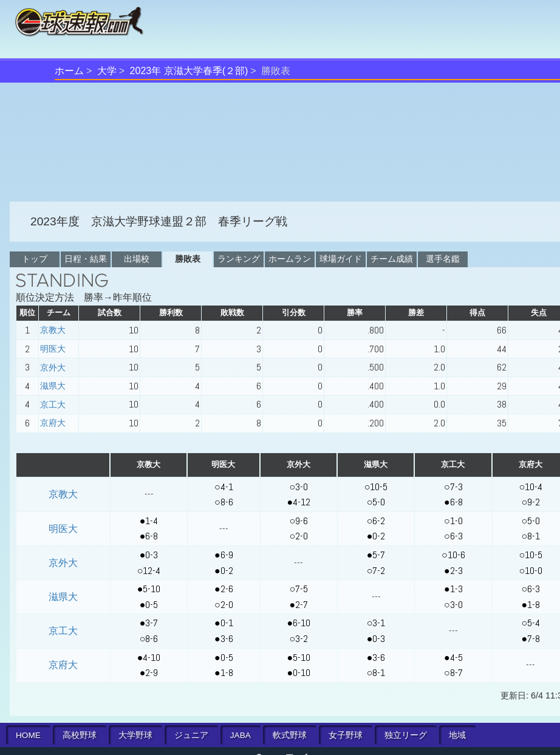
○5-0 (376, 502)
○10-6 (453, 555)
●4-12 (299, 502)
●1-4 (149, 521)
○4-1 (224, 487)
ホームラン (290, 259)
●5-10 (149, 589)
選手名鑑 (443, 259)
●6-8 (453, 502)
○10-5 (376, 487)
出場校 (137, 259)
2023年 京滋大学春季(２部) (189, 71)
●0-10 (299, 673)
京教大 (53, 330)
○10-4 (531, 487)
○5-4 (531, 623)
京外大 (53, 367)
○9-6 (299, 521)
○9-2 (531, 502)
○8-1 (531, 536)
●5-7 (376, 555)
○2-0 (299, 536)
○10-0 (531, 571)
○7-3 (453, 487)
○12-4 (149, 571)
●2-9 (149, 673)
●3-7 (149, 623)
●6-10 (299, 623)
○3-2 (299, 639)
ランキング (239, 259)
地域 (457, 735)
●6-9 (224, 555)
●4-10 (149, 658)
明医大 (53, 349)
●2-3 (453, 571)
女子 (346, 735)
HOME (28, 735)
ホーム (69, 71)
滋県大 (53, 386)
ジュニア (191, 735)
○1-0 (453, 521)
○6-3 (453, 536)
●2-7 (299, 605)
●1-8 (531, 605)
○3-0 (299, 487)
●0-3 (149, 555)
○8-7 (453, 673)
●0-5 (149, 605)
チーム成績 (392, 259)
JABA (241, 735)
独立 (406, 735)
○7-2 (376, 571)
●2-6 (224, 589)
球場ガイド (341, 259)
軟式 (290, 735)
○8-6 (224, 502)
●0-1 (224, 623)
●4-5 (453, 658)
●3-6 (224, 639)
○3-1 (376, 623)
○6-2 (376, 521)
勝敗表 (188, 259)
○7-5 (299, 589)
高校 (80, 735)
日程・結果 (86, 259)
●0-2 (376, 536)
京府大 (53, 423)
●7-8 (531, 639)
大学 (107, 71)
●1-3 (453, 589)
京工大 (53, 405)
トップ (35, 259)
